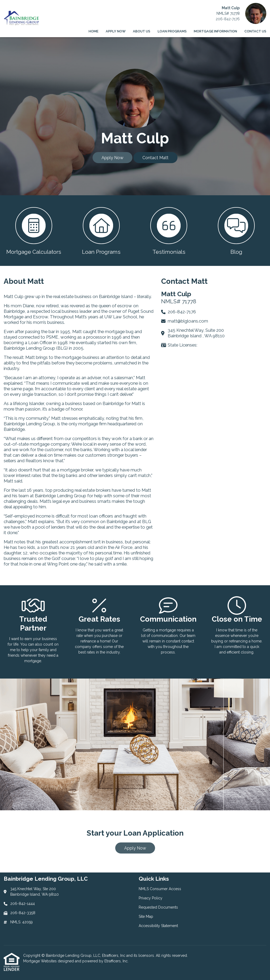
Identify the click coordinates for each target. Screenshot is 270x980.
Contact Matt (155, 158)
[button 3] (169, 231)
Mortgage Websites (40, 961)
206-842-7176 (228, 19)
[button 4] (236, 231)
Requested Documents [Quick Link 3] (158, 907)
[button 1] (34, 231)
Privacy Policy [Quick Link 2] (151, 898)
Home (93, 31)
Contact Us (255, 31)
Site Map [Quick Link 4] (146, 916)
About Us (142, 31)
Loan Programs (172, 31)
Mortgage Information (215, 31)
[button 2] (101, 231)
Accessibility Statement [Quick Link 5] (158, 926)
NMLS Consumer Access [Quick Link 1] (160, 889)
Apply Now (116, 31)
